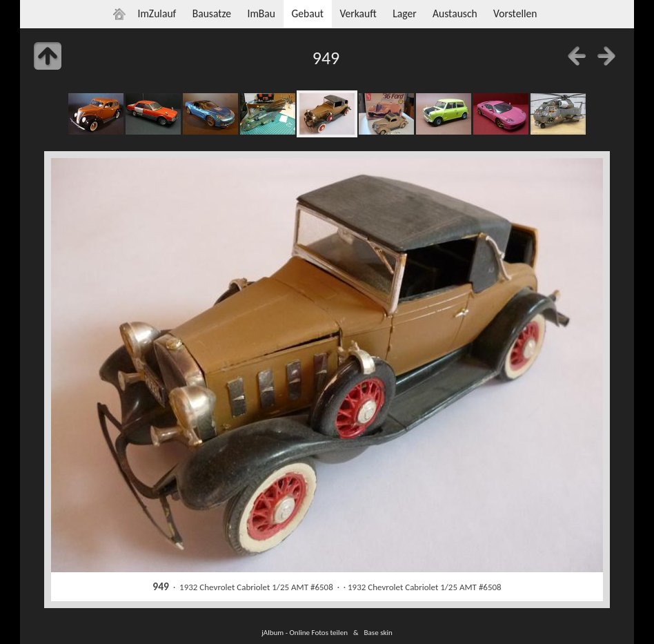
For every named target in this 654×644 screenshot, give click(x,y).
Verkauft (358, 13)
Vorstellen (515, 13)
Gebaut (307, 13)
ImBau (261, 13)
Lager (404, 13)
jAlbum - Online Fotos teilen (305, 632)
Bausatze (212, 13)
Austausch (455, 13)
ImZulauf (157, 13)
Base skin (378, 632)
